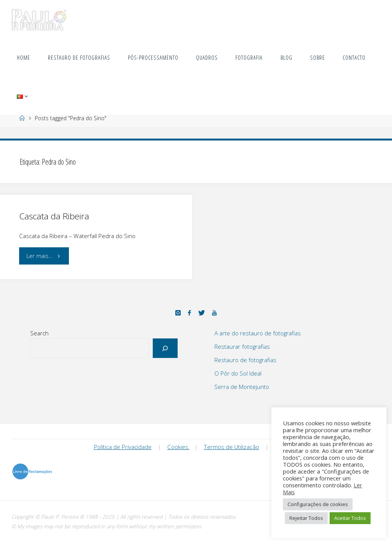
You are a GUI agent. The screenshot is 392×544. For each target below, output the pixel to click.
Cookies (179, 447)
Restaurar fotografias (242, 346)
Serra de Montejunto (242, 387)
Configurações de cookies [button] (318, 504)
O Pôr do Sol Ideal (238, 373)
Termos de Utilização (232, 447)
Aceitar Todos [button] (350, 518)
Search (39, 333)
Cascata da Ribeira (54, 216)
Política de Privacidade (123, 447)
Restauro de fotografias (245, 360)
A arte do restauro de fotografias (258, 333)
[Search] (165, 348)
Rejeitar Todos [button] (306, 518)
